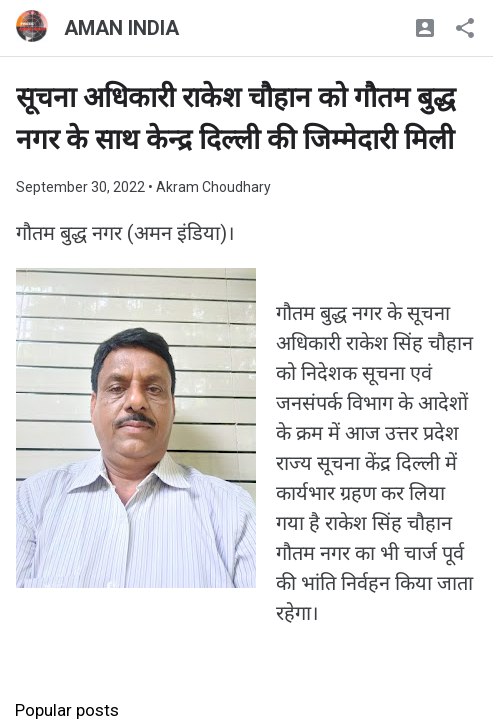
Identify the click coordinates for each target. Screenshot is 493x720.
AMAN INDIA (121, 28)
